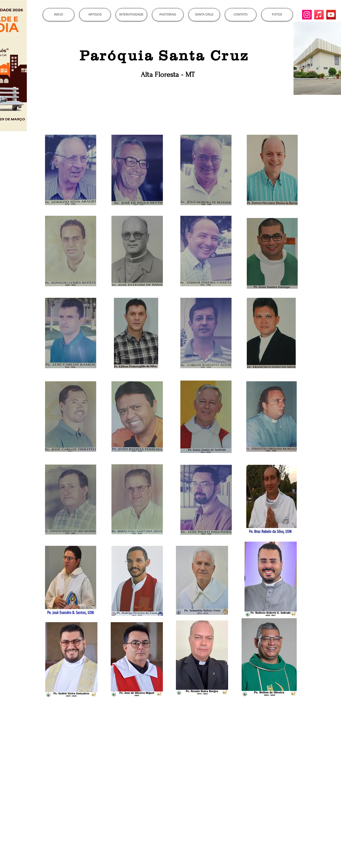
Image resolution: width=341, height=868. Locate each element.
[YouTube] (331, 15)
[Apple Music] (319, 15)
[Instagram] (307, 15)
